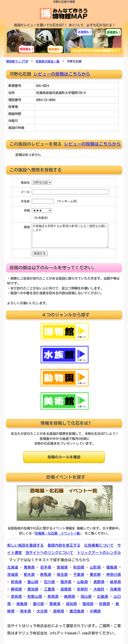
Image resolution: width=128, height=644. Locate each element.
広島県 (103, 596)
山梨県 (82, 582)
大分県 (42, 611)
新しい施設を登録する (25, 545)
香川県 (38, 604)
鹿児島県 (77, 611)
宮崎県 (58, 611)
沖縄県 (95, 611)
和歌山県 (35, 596)
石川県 (49, 582)
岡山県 (86, 596)
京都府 (82, 589)
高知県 (71, 604)
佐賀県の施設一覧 (47, 61)
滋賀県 (66, 589)
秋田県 (79, 567)
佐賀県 (104, 604)
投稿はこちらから (103, 144)
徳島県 (22, 604)
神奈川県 (114, 575)
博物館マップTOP (17, 61)
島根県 (70, 596)
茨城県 (13, 575)
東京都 (95, 575)
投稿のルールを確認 (64, 457)
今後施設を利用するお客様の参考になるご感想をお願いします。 (70, 236)
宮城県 (62, 567)
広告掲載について (99, 545)
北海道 (13, 567)
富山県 (33, 582)
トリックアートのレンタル (99, 553)
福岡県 (88, 604)
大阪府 (99, 589)
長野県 (99, 582)
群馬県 (46, 575)
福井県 (66, 582)
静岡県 (16, 589)
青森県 (29, 567)
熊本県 (25, 611)
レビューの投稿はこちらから (62, 74)
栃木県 (29, 575)
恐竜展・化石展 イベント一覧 (57, 533)
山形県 (95, 567)
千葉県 (79, 575)
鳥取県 (53, 596)
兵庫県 (115, 589)
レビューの (75, 144)
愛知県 (33, 589)
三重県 (49, 589)
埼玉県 (62, 575)
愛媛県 (55, 604)
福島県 (112, 567)
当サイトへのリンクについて (49, 553)
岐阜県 (115, 582)
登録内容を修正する (64, 545)
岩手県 (46, 567)
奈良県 (16, 596)
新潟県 (16, 582)
